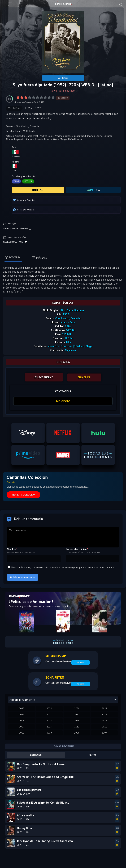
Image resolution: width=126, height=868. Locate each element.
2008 (77, 733)
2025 (49, 708)
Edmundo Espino (94, 136)
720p (16, 181)
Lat (14, 168)
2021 (49, 714)
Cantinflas (79, 136)
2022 (22, 714)
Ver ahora (81, 662)
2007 (104, 733)
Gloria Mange (60, 139)
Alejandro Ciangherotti (27, 136)
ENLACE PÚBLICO (44, 377)
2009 (49, 733)
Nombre (12, 549)
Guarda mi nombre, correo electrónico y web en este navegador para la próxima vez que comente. (63, 567)
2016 (77, 721)
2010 (22, 733)
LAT (63, 4)
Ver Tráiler (63, 78)
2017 (49, 721)
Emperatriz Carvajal (24, 139)
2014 (22, 727)
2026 (22, 708)
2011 (104, 727)
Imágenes (39, 258)
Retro (92, 755)
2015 (104, 721)
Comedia (34, 126)
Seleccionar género (18, 229)
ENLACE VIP (84, 377)
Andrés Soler (47, 136)
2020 (77, 714)
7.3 (38, 190)
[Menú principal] (11, 6)
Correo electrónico (77, 549)
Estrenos (36, 755)
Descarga (13, 257)
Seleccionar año (15, 242)
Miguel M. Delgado (25, 131)
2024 (77, 708)
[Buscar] (121, 5)
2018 (22, 721)
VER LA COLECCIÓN (23, 495)
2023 (104, 708)
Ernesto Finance (44, 139)
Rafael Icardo (75, 139)
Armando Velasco (64, 136)
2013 (49, 727)
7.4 (93, 190)
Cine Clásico (22, 126)
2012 (77, 727)
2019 (104, 714)
